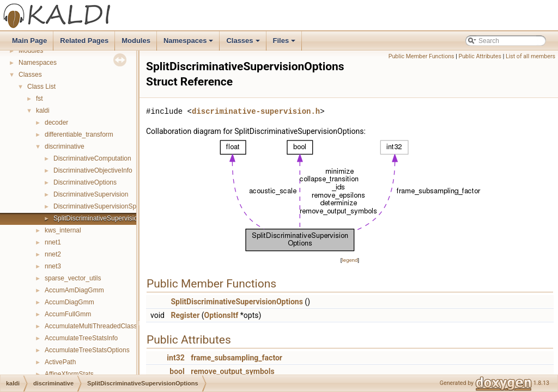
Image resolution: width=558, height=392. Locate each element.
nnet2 (53, 254)
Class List (41, 87)
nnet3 (53, 266)
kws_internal (63, 230)
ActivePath (60, 362)
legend (350, 260)
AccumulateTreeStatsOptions (87, 350)
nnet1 (53, 242)
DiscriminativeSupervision (91, 194)
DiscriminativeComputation (92, 158)
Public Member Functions (421, 56)
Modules (136, 41)
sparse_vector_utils (73, 278)
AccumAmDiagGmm (74, 290)
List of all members (530, 56)
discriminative (65, 146)
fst (40, 99)
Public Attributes (480, 56)
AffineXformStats (69, 374)
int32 (175, 358)
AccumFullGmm (68, 314)
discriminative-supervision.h (256, 111)
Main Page (29, 41)
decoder (56, 122)
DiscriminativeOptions (85, 182)
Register (185, 315)
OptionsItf (222, 315)
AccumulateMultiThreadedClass (91, 326)
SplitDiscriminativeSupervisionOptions (108, 218)
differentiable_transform (79, 134)
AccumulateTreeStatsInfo (81, 338)
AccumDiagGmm (69, 302)
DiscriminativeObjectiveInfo (93, 170)
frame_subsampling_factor (236, 358)
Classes (244, 44)
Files (285, 44)
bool (177, 371)
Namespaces (189, 44)
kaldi (43, 111)
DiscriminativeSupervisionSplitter (101, 206)
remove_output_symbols (232, 371)
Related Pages (84, 41)
